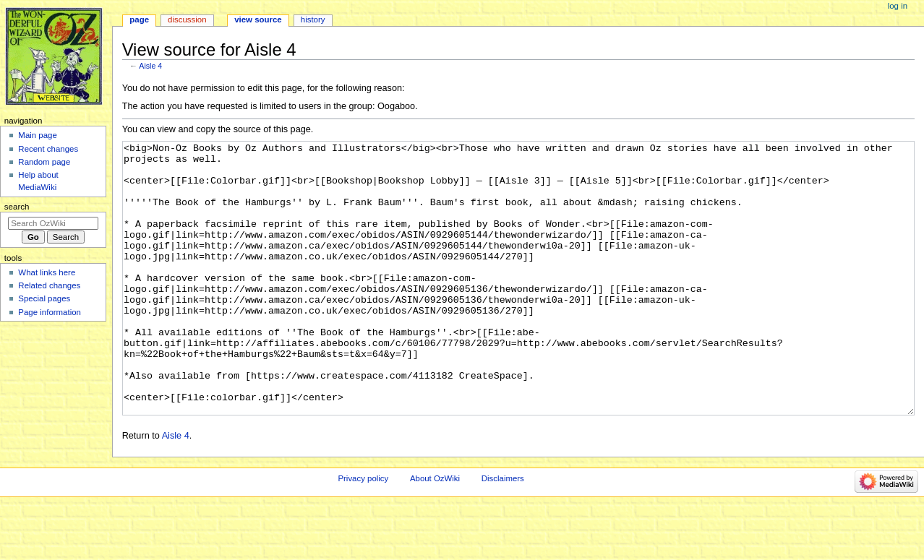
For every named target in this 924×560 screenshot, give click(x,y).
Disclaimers (503, 533)
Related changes (49, 285)
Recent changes (48, 149)
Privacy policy (363, 533)
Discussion (187, 20)
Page (139, 20)
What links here (47, 272)
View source (258, 20)
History (313, 20)
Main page (38, 135)
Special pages (44, 298)
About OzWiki (435, 533)
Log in (898, 6)
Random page (44, 162)
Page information (50, 312)
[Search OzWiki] (53, 223)
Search (17, 207)
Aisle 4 (150, 66)
